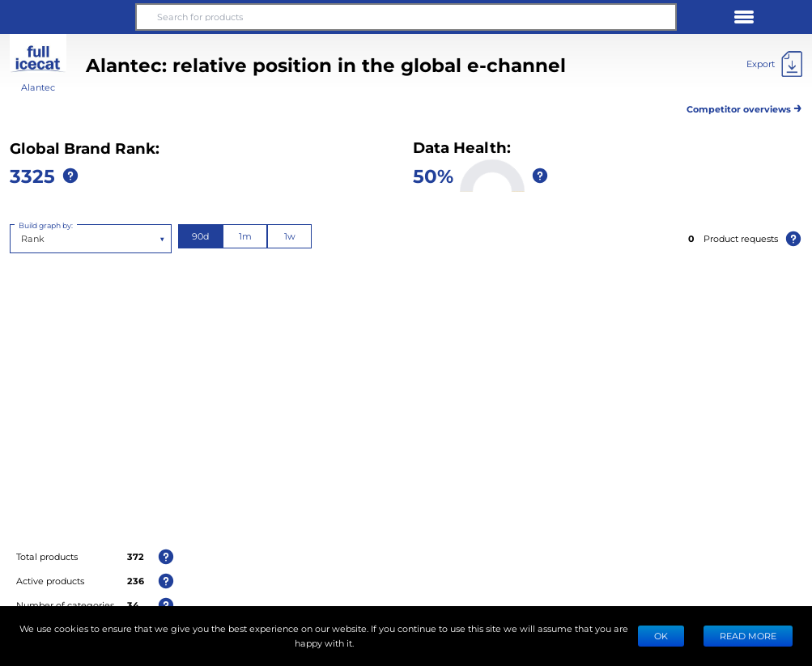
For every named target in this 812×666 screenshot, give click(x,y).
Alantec (38, 87)
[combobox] (22, 239)
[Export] (774, 64)
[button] (68, 17)
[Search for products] (406, 17)
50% (433, 175)
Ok (661, 636)
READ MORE (748, 636)
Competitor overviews (744, 106)
